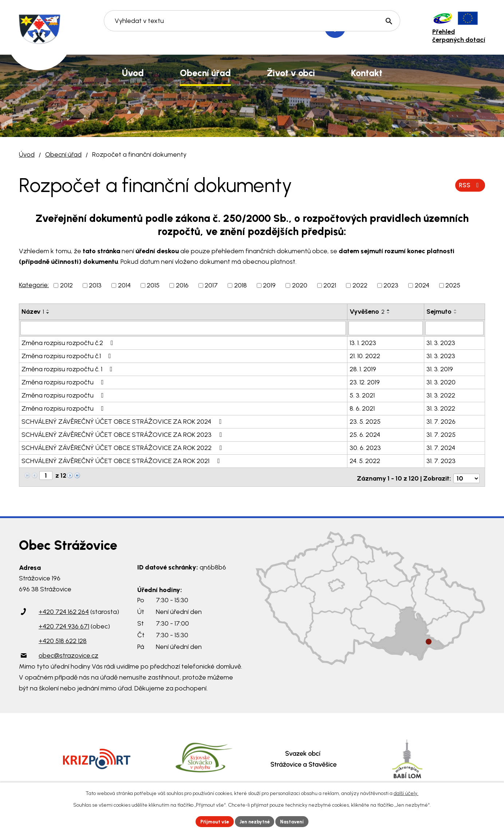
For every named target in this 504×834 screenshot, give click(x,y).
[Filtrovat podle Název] (183, 328)
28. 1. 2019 (363, 369)
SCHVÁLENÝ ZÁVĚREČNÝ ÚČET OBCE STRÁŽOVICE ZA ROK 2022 (123, 447)
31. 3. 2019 (440, 369)
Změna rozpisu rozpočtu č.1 (68, 356)
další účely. (406, 792)
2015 (153, 285)
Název (33, 312)
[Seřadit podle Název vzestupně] (48, 310)
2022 (360, 285)
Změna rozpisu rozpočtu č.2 (69, 342)
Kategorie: (34, 285)
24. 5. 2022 (365, 461)
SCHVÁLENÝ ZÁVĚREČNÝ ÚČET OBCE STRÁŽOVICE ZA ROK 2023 (123, 434)
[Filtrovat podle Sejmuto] (455, 328)
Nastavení (296, 821)
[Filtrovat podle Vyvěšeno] (385, 328)
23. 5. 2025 (365, 421)
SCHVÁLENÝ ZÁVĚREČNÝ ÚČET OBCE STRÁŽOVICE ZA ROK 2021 (122, 461)
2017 (211, 285)
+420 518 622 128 (63, 638)
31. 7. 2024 (441, 447)
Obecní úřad (63, 154)
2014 (124, 285)
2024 (422, 285)
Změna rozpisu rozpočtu (64, 382)
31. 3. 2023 (441, 342)
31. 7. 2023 (441, 461)
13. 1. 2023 (363, 342)
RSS (470, 185)
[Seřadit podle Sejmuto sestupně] (456, 313)
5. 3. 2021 (362, 395)
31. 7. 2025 (441, 434)
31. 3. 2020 (441, 382)
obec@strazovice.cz (68, 653)
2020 (300, 285)
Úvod (27, 154)
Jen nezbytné (255, 821)
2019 (269, 285)
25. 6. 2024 (365, 434)
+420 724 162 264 (64, 609)
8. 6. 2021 (362, 408)
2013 (95, 285)
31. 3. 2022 (441, 395)
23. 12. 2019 (365, 382)
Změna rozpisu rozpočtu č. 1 (68, 369)
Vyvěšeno (367, 312)
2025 (453, 285)
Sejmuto (439, 312)
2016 (182, 285)
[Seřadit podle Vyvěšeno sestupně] (389, 313)
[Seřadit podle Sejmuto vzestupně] (456, 310)
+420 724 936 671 (64, 623)
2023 (391, 285)
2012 (66, 285)
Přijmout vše (212, 821)
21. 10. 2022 (365, 356)
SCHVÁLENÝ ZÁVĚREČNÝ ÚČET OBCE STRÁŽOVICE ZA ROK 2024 (123, 421)
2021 (330, 285)
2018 (241, 285)
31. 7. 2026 (441, 421)
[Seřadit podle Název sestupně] (48, 313)
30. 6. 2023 (365, 447)
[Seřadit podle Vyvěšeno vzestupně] (389, 310)
